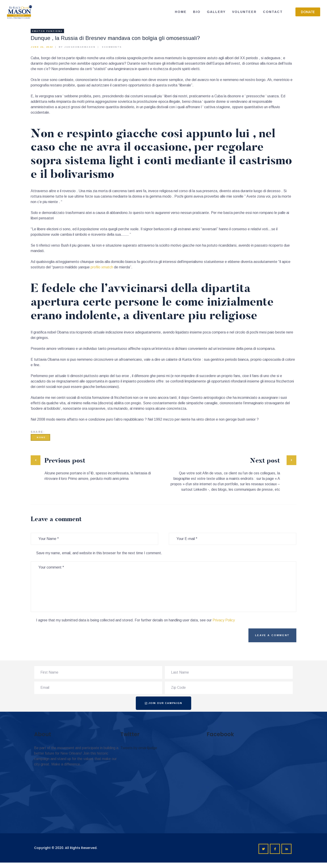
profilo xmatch (102, 267)
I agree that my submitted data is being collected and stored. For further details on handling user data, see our (135, 620)
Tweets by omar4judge (139, 748)
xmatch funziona (47, 31)
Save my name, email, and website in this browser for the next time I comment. (99, 553)
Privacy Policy (224, 620)
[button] (308, 12)
